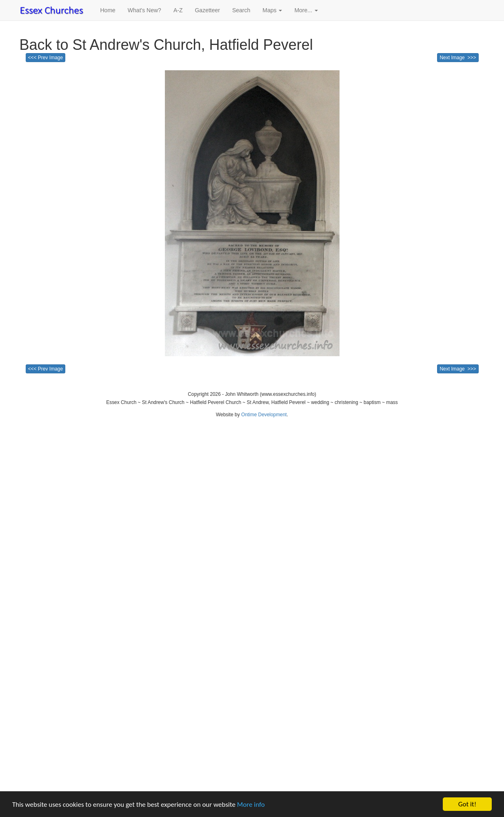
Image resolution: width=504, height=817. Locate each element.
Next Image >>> (458, 58)
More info (251, 805)
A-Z (178, 10)
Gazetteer (207, 10)
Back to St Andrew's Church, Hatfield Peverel (166, 45)
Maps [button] (272, 10)
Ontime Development (264, 415)
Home (108, 10)
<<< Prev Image (46, 58)
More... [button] (306, 10)
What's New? (144, 10)
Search (241, 10)
